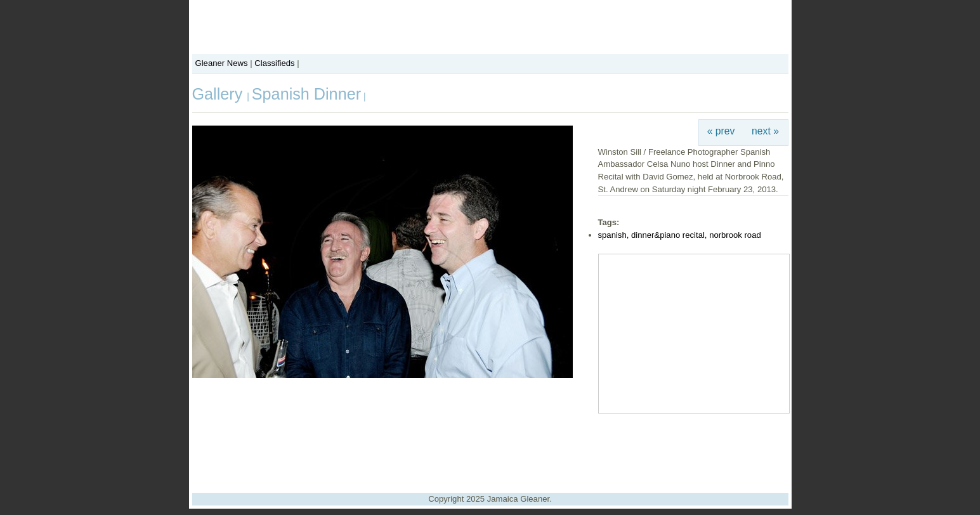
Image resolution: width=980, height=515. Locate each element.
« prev (721, 131)
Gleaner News (222, 63)
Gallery (220, 94)
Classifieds (274, 63)
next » (765, 131)
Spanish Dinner (306, 94)
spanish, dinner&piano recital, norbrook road (680, 235)
